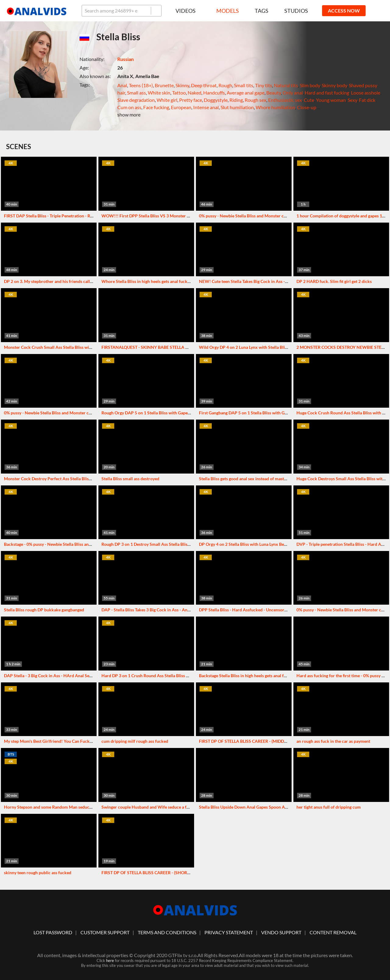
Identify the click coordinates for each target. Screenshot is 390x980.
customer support (105, 932)
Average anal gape (246, 93)
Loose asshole (366, 93)
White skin (159, 93)
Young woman (331, 100)
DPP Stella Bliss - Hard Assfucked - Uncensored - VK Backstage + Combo (268, 610)
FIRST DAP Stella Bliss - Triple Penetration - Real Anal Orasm (62, 216)
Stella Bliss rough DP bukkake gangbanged (44, 610)
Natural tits (286, 85)
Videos (188, 11)
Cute (309, 100)
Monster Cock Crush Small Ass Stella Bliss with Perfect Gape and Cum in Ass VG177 (83, 347)
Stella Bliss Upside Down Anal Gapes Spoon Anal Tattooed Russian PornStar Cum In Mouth (284, 807)
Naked (195, 93)
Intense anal (206, 107)
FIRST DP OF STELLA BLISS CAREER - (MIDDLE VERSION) (254, 741)
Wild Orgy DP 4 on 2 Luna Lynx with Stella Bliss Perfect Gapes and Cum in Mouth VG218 (283, 347)
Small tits (244, 85)
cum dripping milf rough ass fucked (135, 741)
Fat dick (367, 100)
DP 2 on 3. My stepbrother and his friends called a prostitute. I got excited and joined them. (89, 281)
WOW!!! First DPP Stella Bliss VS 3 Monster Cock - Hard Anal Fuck (166, 216)
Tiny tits (264, 85)
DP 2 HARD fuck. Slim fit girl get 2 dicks (334, 281)
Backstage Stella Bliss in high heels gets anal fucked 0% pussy (256, 676)
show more (129, 114)
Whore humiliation (275, 107)
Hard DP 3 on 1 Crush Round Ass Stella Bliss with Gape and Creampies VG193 (175, 676)
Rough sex (255, 100)
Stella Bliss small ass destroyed (130, 479)
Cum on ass (129, 107)
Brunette (164, 85)
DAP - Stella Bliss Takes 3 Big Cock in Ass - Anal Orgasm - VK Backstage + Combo (178, 610)
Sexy (352, 100)
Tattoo (179, 93)
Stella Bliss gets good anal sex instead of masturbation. (250, 479)
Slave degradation (136, 100)
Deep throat (204, 85)
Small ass (136, 93)
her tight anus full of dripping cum (329, 807)
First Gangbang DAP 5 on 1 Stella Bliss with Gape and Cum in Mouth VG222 (270, 413)
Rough (225, 85)
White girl (167, 100)
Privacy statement (229, 932)
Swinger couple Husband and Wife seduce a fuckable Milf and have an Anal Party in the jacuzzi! (192, 807)
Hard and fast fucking (327, 93)
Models (228, 11)
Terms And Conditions (167, 932)
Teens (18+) (141, 85)
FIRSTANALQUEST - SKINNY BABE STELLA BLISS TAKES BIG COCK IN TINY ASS (179, 347)
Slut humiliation (237, 107)
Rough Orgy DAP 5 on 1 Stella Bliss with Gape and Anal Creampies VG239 (171, 413)
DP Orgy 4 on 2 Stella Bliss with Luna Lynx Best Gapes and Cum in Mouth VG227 (275, 544)
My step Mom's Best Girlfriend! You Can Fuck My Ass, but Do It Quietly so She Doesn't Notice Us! (95, 741)
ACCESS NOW (344, 11)
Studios (296, 11)
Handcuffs (214, 93)
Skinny (182, 85)
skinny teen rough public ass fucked (38, 873)
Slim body (310, 85)
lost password (53, 932)
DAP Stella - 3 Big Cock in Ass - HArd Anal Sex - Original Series (64, 676)
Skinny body (334, 85)
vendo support (281, 932)
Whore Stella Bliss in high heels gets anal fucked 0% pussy (156, 281)
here (110, 960)
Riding (236, 100)
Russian (126, 59)
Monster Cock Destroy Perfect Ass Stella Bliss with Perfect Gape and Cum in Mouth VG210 (90, 479)
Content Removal (333, 932)
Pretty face (191, 100)
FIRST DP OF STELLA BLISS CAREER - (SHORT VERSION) (156, 873)
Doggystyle (216, 100)
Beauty (274, 93)
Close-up (307, 107)
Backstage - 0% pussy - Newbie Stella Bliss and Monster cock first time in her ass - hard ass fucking (96, 544)
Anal (122, 85)
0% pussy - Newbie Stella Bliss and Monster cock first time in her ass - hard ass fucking (280, 216)
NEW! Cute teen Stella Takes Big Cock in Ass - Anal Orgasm (255, 281)
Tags (262, 11)
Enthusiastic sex (285, 100)
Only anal (293, 93)
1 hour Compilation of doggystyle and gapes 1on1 (343, 216)
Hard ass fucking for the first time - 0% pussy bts (342, 676)
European (181, 107)
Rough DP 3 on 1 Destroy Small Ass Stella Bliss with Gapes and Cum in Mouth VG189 (181, 544)
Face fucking (156, 107)
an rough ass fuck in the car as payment (333, 741)
